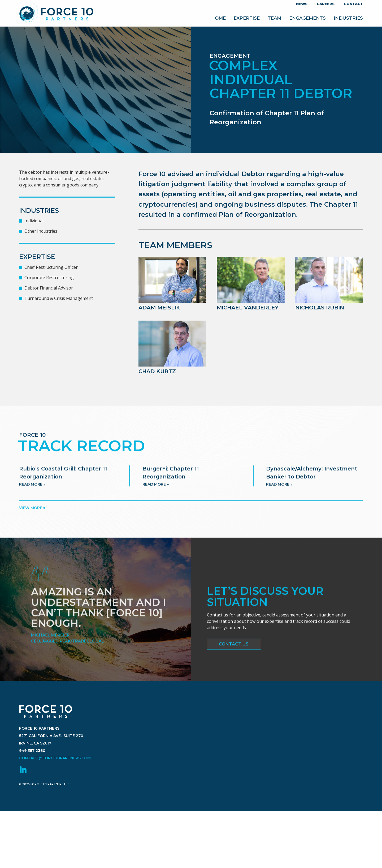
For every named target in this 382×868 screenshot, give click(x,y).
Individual (34, 221)
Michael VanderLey (248, 308)
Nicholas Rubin (320, 308)
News (302, 4)
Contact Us (234, 647)
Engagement (230, 56)
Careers (326, 4)
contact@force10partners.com (55, 777)
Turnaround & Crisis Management (59, 298)
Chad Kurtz (157, 371)
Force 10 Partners (56, 13)
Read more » (32, 492)
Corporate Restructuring (49, 278)
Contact (353, 4)
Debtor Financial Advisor (49, 288)
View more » (32, 508)
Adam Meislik (159, 308)
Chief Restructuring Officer (51, 267)
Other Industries (41, 231)
